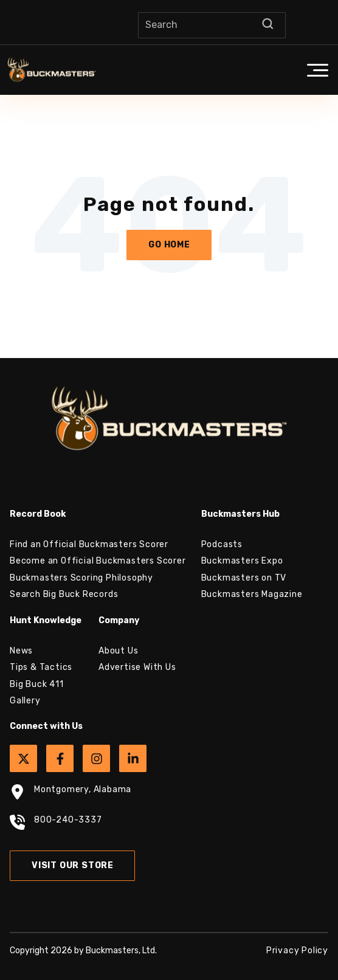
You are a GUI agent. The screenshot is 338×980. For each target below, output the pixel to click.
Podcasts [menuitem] (222, 544)
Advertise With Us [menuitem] (137, 667)
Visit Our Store (73, 865)
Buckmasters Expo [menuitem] (242, 561)
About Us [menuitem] (118, 651)
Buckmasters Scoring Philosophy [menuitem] (81, 578)
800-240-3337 (56, 824)
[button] (317, 70)
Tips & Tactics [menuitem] (41, 667)
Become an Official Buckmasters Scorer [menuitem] (98, 561)
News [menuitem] (21, 651)
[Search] (212, 25)
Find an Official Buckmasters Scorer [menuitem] (89, 544)
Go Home (169, 245)
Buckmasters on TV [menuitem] (244, 578)
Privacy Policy (297, 951)
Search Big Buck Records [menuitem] (64, 594)
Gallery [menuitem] (25, 701)
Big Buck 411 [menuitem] (37, 684)
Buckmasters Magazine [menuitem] (252, 594)
